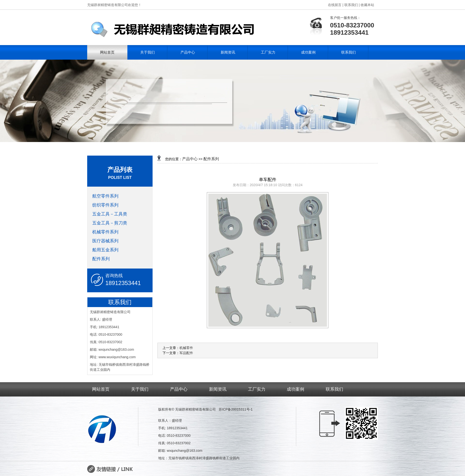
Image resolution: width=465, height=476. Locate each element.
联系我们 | (352, 5)
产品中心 (188, 52)
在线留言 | (336, 5)
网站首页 (107, 52)
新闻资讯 (228, 52)
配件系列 (101, 259)
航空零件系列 (105, 196)
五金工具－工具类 (110, 214)
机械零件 (186, 348)
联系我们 (349, 52)
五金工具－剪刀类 (110, 223)
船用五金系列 (105, 250)
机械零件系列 (105, 232)
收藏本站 (367, 5)
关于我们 (147, 52)
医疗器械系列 (105, 241)
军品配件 (186, 353)
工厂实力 (268, 52)
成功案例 (308, 52)
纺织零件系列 (105, 205)
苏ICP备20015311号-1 (236, 409)
